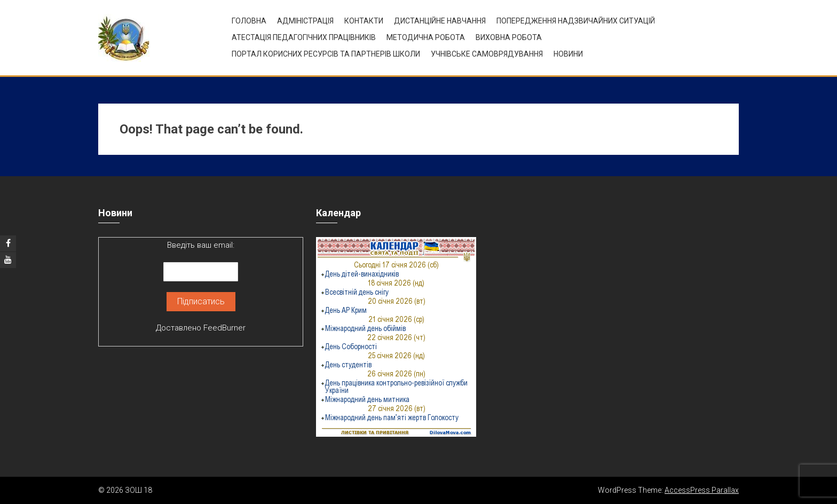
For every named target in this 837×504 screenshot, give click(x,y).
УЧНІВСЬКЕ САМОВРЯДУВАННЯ (487, 54)
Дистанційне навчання (440, 21)
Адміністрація (305, 21)
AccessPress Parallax (702, 490)
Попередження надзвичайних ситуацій (576, 21)
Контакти (364, 21)
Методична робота (426, 37)
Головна (249, 21)
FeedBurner (224, 328)
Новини (568, 54)
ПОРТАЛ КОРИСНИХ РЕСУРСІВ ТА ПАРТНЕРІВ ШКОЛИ (326, 54)
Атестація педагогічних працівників (304, 37)
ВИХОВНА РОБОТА (509, 37)
